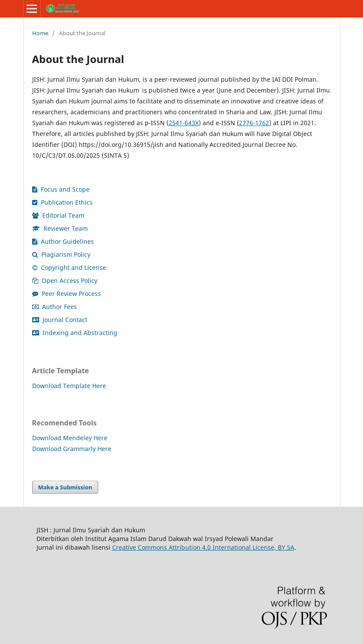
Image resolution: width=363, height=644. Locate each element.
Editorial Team (58, 215)
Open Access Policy (65, 281)
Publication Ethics (62, 202)
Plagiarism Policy (61, 254)
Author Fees (55, 307)
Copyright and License (69, 267)
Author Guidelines (63, 241)
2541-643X (184, 123)
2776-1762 (254, 123)
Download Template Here (69, 386)
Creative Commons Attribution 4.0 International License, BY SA (203, 547)
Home (40, 33)
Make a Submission (65, 487)
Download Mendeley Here (70, 438)
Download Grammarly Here (72, 449)
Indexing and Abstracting (75, 333)
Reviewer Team (60, 228)
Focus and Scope (61, 189)
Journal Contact (60, 320)
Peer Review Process (67, 294)
